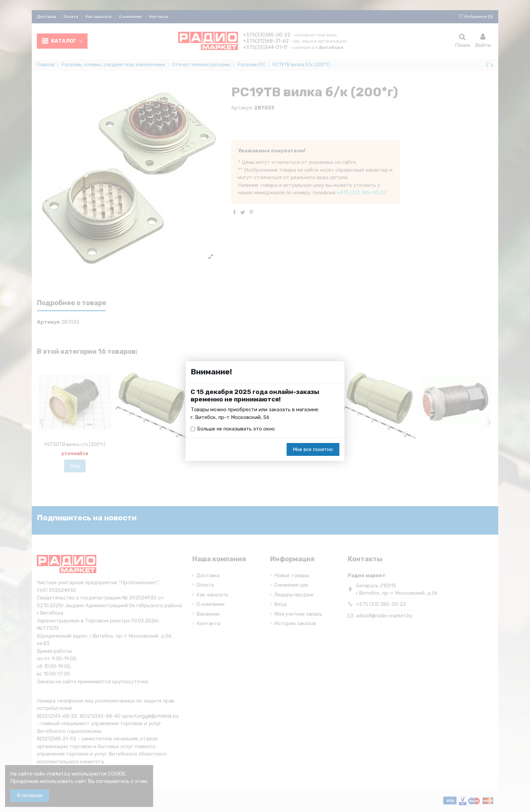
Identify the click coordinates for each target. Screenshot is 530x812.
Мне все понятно (313, 449)
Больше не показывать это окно (236, 429)
